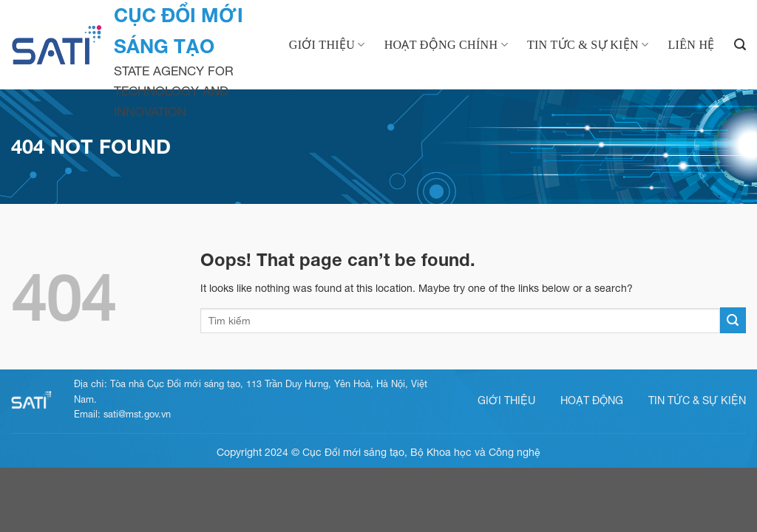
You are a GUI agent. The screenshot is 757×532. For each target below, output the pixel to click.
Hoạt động (592, 400)
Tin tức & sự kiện (697, 400)
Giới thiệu (327, 45)
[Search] (740, 45)
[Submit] (733, 320)
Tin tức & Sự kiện (588, 45)
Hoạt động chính (446, 45)
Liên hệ (691, 45)
